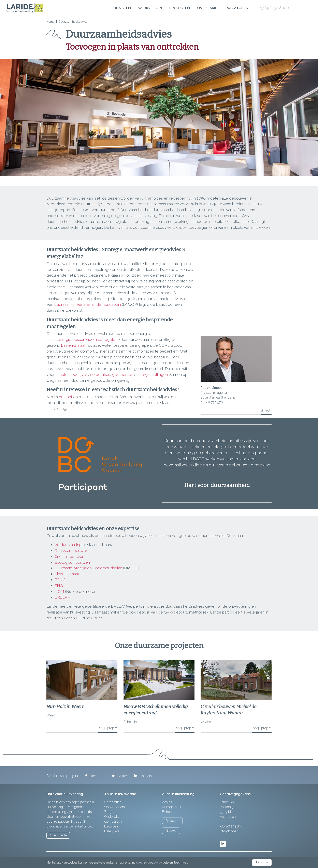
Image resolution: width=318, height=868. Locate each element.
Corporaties (113, 802)
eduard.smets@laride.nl (218, 397)
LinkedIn (266, 410)
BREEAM (63, 597)
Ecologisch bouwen (72, 562)
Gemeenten (113, 821)
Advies (167, 802)
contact (66, 397)
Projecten (180, 8)
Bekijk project (108, 728)
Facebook (95, 776)
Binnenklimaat (67, 574)
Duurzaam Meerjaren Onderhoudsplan (88, 568)
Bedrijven (111, 826)
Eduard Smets (211, 388)
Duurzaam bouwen (71, 551)
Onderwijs (112, 817)
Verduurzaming (68, 545)
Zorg (108, 812)
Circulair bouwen (69, 556)
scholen (63, 374)
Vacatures (237, 8)
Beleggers (112, 831)
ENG (59, 586)
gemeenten (123, 374)
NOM (59, 591)
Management (172, 807)
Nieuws (171, 831)
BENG (60, 580)
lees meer (181, 862)
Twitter (119, 776)
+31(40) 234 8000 (274, 8)
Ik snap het (262, 862)
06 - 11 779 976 (212, 402)
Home (50, 22)
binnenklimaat (73, 345)
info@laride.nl (230, 831)
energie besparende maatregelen (88, 339)
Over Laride (208, 8)
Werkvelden (150, 8)
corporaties (100, 374)
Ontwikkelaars (114, 807)
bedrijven (80, 374)
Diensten (122, 8)
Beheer (167, 812)
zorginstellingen (154, 374)
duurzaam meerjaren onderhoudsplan (88, 304)
